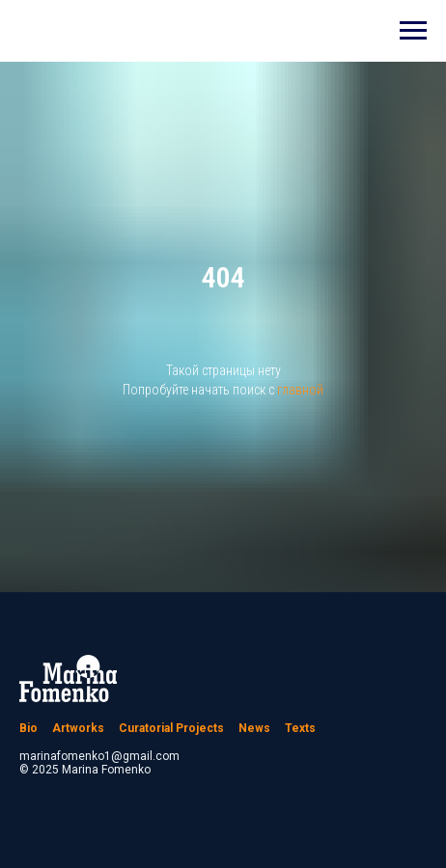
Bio (28, 728)
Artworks (78, 728)
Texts (300, 728)
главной (300, 390)
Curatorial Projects (171, 728)
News (254, 728)
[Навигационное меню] (413, 31)
